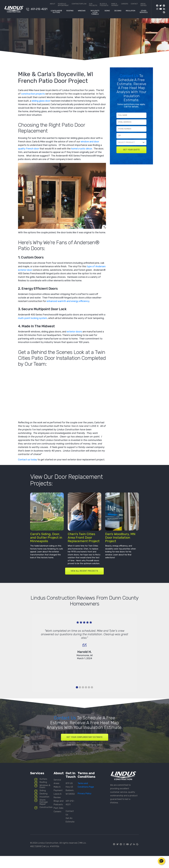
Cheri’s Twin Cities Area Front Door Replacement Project (84, 538)
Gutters (43, 779)
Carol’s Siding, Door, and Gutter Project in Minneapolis (46, 538)
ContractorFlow (79, 4)
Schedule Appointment (63, 5)
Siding (107, 11)
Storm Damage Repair (44, 802)
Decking (118, 11)
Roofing (70, 11)
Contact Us (130, 76)
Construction (46, 807)
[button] (161, 861)
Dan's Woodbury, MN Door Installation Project (120, 538)
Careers (125, 4)
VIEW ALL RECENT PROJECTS (84, 571)
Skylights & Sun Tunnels (95, 12)
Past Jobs (58, 808)
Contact (134, 4)
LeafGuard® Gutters (56, 12)
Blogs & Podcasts (104, 5)
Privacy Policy (85, 793)
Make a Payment (115, 5)
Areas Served (143, 5)
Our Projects (93, 5)
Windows (82, 11)
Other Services (144, 12)
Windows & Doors (45, 786)
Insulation (131, 11)
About (53, 4)
